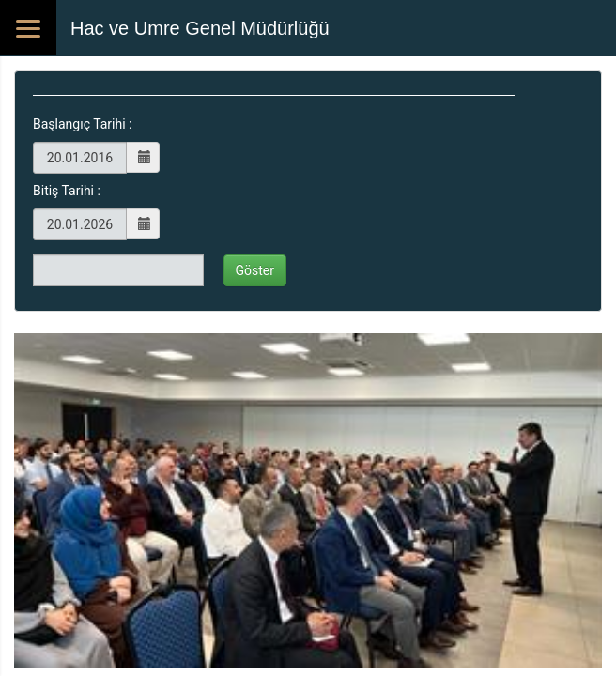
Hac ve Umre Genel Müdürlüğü (200, 28)
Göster (255, 270)
